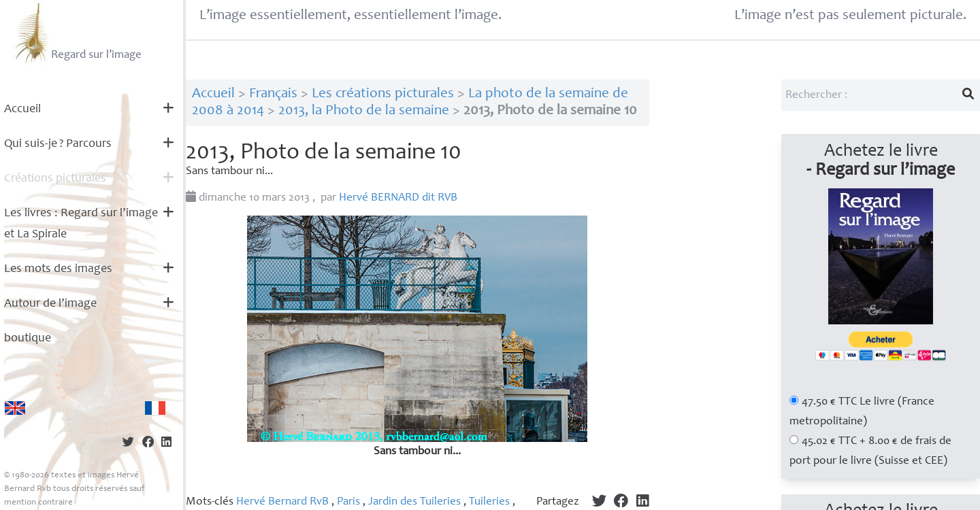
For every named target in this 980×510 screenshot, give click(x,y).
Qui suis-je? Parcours (58, 144)
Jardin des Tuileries (414, 502)
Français (273, 94)
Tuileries (489, 502)
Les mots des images (58, 269)
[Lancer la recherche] (968, 95)
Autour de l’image (50, 304)
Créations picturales (55, 179)
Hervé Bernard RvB (282, 502)
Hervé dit (398, 198)
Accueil (22, 109)
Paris (348, 502)
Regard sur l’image (77, 33)
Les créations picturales (383, 94)
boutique (28, 339)
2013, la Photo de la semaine (364, 111)
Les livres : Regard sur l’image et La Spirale (81, 224)
